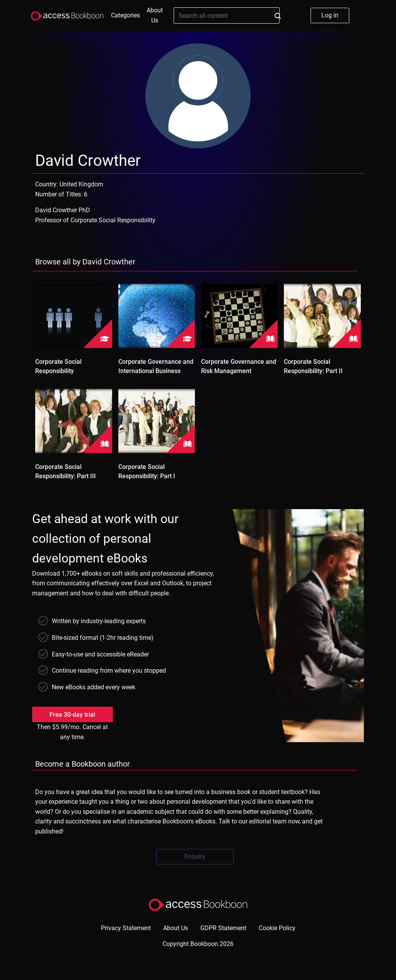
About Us (155, 15)
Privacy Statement (126, 928)
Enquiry (195, 856)
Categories (125, 15)
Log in (330, 15)
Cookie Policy (277, 928)
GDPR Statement (223, 928)
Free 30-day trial (72, 715)
